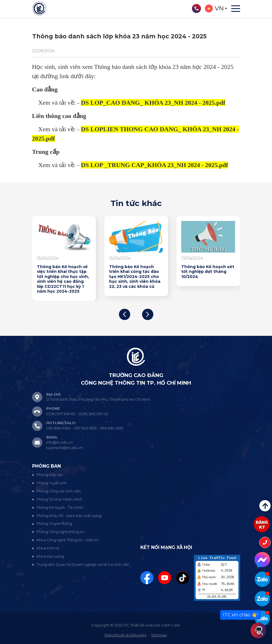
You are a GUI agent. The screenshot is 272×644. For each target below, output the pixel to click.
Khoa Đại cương (50, 556)
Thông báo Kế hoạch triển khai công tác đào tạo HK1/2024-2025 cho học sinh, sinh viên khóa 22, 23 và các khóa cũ (135, 277)
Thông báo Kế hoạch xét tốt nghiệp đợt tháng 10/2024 (208, 272)
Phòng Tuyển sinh (52, 483)
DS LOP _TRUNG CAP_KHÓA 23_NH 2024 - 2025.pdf (154, 165)
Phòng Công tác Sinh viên (59, 491)
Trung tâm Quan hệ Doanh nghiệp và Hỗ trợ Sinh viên (83, 565)
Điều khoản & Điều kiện (126, 635)
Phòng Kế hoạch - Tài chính (60, 508)
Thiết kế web (142, 625)
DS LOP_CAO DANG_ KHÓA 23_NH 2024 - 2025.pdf (153, 103)
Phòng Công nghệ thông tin (61, 532)
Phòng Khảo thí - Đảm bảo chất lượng (69, 516)
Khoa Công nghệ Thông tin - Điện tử (68, 540)
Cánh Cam (171, 625)
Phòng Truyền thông (54, 524)
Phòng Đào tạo (50, 475)
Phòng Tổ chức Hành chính (59, 499)
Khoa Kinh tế (48, 548)
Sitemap (159, 635)
